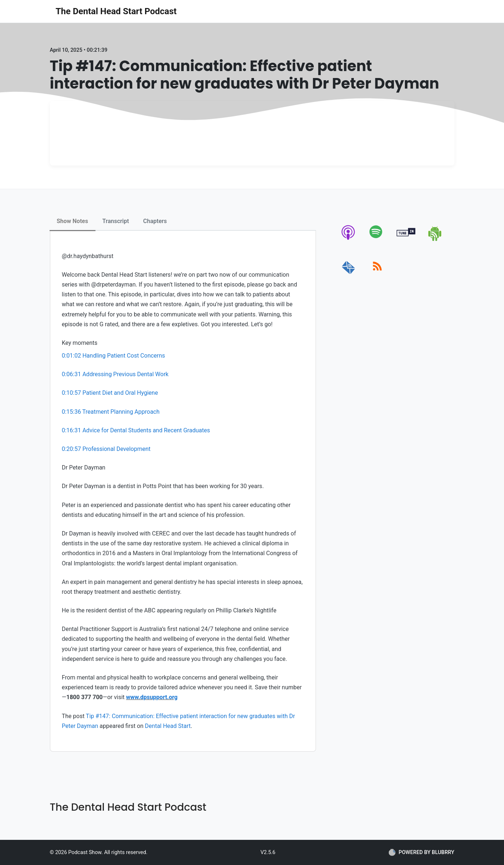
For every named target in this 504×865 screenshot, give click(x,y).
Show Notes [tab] (73, 221)
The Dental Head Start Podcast (116, 11)
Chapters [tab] (155, 221)
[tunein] (406, 240)
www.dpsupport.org (152, 697)
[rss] (377, 274)
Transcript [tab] (116, 221)
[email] (349, 274)
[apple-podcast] (349, 240)
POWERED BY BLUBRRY (421, 852)
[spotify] (377, 240)
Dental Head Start (168, 726)
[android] (435, 240)
